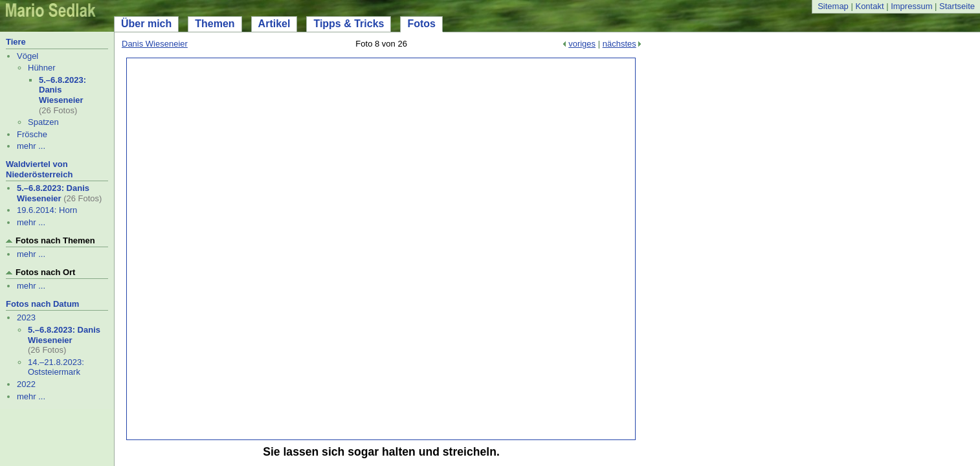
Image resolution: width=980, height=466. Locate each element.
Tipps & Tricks (349, 24)
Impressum (911, 6)
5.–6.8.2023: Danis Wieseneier (53, 193)
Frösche (32, 134)
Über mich (146, 24)
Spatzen (43, 122)
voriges (582, 44)
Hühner (42, 68)
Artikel (274, 24)
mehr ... (31, 146)
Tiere (16, 42)
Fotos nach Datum (42, 304)
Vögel (28, 56)
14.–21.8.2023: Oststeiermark (56, 367)
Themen (215, 24)
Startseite (957, 6)
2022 (26, 384)
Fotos (421, 24)
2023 (26, 317)
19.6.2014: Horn (47, 210)
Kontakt (869, 6)
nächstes (619, 44)
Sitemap (833, 6)
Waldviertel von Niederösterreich (39, 169)
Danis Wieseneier (155, 44)
